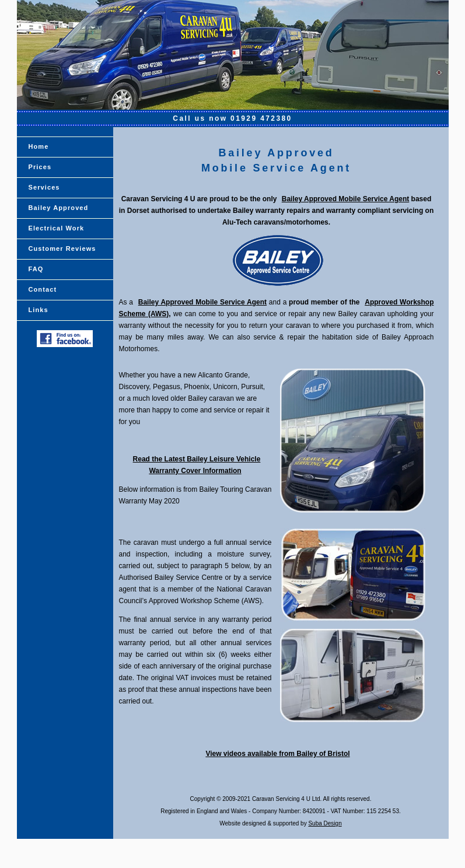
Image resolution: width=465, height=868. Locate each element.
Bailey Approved (59, 208)
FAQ (36, 269)
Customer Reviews (62, 249)
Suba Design (325, 823)
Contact (43, 289)
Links (39, 310)
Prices (40, 167)
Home (39, 146)
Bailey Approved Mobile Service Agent (346, 199)
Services (44, 187)
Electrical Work (57, 228)
